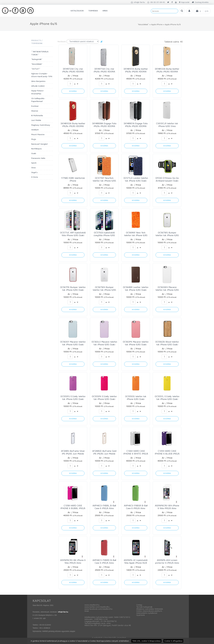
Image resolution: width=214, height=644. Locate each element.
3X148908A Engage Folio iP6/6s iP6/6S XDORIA (104, 125)
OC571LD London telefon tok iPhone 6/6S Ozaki (136, 179)
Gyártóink (141, 615)
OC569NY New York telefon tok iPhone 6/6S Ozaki (136, 234)
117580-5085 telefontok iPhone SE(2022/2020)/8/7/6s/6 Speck (73, 179)
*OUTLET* (36, 69)
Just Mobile (36, 120)
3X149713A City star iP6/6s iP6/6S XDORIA (104, 70)
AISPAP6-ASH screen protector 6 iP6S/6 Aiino (167, 561)
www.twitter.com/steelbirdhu (97, 607)
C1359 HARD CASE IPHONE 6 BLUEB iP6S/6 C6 (167, 452)
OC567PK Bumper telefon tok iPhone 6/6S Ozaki (73, 288)
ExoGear (35, 106)
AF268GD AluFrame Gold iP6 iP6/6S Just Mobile (104, 452)
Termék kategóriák (144, 607)
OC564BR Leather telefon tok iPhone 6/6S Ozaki (136, 288)
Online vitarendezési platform (149, 611)
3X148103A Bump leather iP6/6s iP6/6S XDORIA (73, 125)
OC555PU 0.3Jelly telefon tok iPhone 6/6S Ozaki (73, 398)
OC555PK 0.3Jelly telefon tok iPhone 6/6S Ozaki (104, 398)
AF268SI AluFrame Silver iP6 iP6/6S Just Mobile (73, 452)
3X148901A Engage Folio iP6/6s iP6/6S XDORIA (136, 125)
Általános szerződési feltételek (150, 609)
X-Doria (35, 177)
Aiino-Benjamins (38, 81)
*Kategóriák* (37, 59)
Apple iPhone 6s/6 (173, 24)
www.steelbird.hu (92, 605)
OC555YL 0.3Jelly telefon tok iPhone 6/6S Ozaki (167, 398)
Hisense (35, 111)
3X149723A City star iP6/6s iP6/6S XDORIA (73, 70)
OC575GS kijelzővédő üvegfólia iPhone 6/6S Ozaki (104, 234)
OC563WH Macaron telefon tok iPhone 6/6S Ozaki (167, 289)
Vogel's (34, 172)
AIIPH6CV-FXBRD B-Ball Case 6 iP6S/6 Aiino (104, 561)
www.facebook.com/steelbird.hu (98, 609)
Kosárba (73, 91)
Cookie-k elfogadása (173, 641)
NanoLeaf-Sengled (39, 144)
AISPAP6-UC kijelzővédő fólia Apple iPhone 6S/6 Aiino (136, 562)
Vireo (34, 168)
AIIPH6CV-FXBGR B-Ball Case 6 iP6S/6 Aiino (136, 507)
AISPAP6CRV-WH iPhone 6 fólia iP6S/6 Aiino (167, 507)
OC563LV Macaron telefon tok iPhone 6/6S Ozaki (104, 343)
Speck (34, 163)
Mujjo (34, 139)
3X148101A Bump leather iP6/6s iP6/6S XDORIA (136, 70)
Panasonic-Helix (38, 158)
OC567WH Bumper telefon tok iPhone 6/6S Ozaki (104, 289)
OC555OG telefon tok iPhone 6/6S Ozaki (136, 398)
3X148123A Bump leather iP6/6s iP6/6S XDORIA (167, 70)
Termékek (93, 11)
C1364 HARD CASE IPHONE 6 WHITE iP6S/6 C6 (136, 452)
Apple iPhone (157, 24)
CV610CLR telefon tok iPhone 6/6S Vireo (167, 125)
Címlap (139, 605)
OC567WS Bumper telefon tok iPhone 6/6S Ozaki (167, 234)
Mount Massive (38, 134)
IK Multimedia (37, 115)
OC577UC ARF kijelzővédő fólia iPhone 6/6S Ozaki (73, 234)
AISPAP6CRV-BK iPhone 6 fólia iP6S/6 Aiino (73, 561)
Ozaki (34, 153)
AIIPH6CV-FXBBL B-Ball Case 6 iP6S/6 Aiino (104, 507)
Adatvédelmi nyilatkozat (147, 613)
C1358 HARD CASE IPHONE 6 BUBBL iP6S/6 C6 (73, 507)
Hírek (105, 11)
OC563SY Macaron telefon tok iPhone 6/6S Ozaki (73, 343)
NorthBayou (37, 149)
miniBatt (35, 130)
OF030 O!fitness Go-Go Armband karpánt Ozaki (167, 179)
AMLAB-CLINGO (38, 86)
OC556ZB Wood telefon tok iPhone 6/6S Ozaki (167, 343)
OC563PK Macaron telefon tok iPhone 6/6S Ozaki (136, 343)
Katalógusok (77, 11)
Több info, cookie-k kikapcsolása (146, 641)
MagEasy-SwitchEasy (41, 125)
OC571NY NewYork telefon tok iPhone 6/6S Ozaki (104, 179)
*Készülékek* (143, 24)
